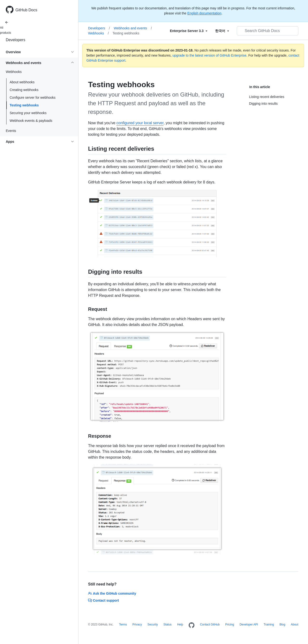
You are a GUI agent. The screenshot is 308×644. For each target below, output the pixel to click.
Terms (123, 624)
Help (180, 624)
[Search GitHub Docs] (268, 31)
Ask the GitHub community (112, 593)
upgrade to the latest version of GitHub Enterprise (209, 55)
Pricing (230, 624)
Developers (16, 40)
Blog (282, 624)
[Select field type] (189, 31)
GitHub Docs (26, 10)
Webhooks (98, 33)
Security (153, 624)
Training (269, 624)
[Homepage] (192, 625)
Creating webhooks (24, 90)
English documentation (204, 13)
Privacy (137, 624)
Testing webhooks (24, 105)
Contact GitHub (210, 624)
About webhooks (22, 82)
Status (167, 624)
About (294, 624)
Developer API (249, 624)
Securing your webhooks (28, 113)
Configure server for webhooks (33, 98)
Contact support (103, 600)
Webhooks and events (133, 28)
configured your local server (140, 123)
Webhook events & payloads (31, 121)
